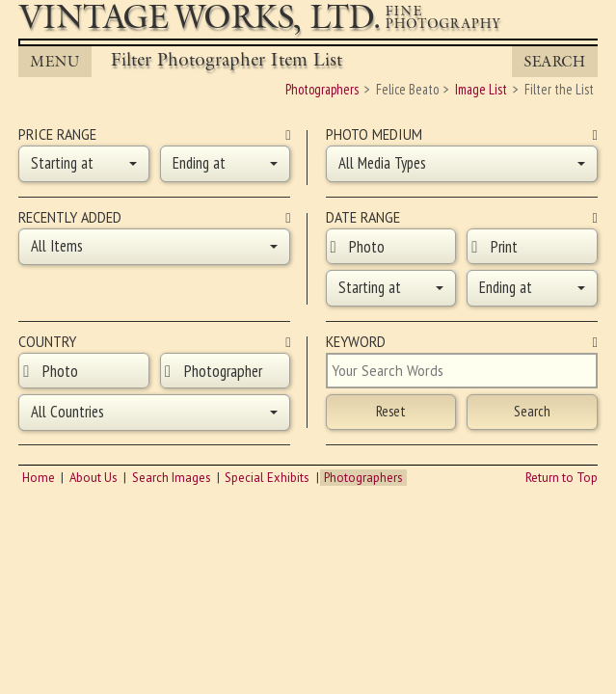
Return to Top (562, 478)
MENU (54, 61)
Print (504, 247)
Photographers (363, 478)
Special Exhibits (267, 478)
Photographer (223, 371)
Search (555, 61)
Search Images (172, 478)
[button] (83, 164)
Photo (367, 247)
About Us (94, 478)
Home (39, 478)
